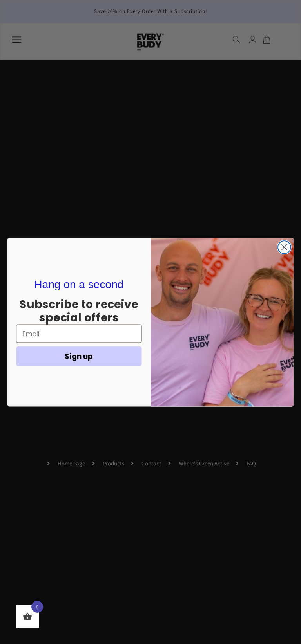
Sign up (79, 356)
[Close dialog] (284, 247)
